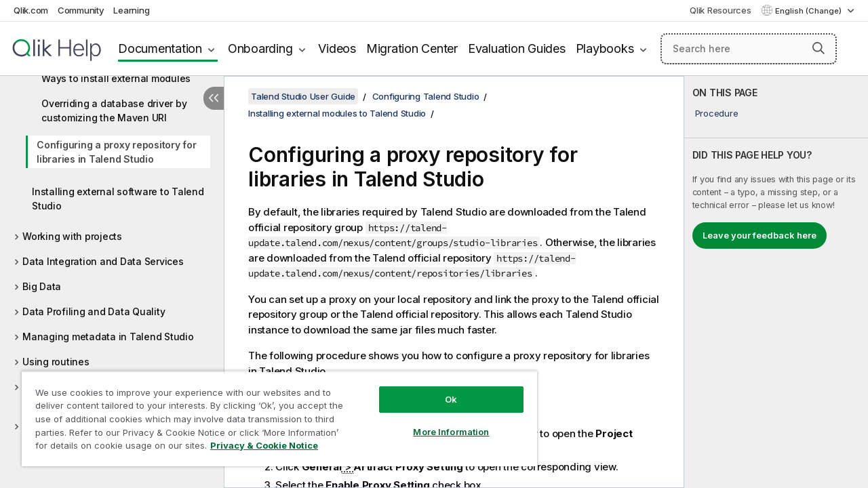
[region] (279, 419)
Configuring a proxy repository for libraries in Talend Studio (117, 152)
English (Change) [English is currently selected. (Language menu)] (809, 11)
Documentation (160, 48)
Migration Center (412, 48)
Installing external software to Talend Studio (118, 199)
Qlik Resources (721, 10)
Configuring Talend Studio (426, 96)
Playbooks (605, 48)
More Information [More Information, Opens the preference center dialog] (451, 432)
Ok (451, 399)
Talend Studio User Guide (303, 96)
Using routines (56, 362)
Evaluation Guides (517, 48)
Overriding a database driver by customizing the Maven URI (114, 110)
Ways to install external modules (116, 78)
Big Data (42, 286)
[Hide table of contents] (214, 98)
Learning (131, 10)
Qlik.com (31, 10)
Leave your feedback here (759, 235)
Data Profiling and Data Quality (94, 311)
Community (81, 10)
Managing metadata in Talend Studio (108, 337)
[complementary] (776, 282)
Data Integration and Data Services (103, 261)
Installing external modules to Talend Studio (337, 113)
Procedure (717, 113)
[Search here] (749, 49)
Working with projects (72, 236)
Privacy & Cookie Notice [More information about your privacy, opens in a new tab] (264, 445)
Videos (337, 48)
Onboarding (260, 48)
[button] (818, 48)
